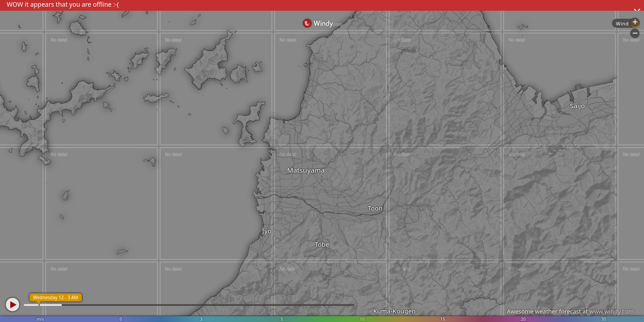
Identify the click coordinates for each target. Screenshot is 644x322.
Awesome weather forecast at (570, 311)
